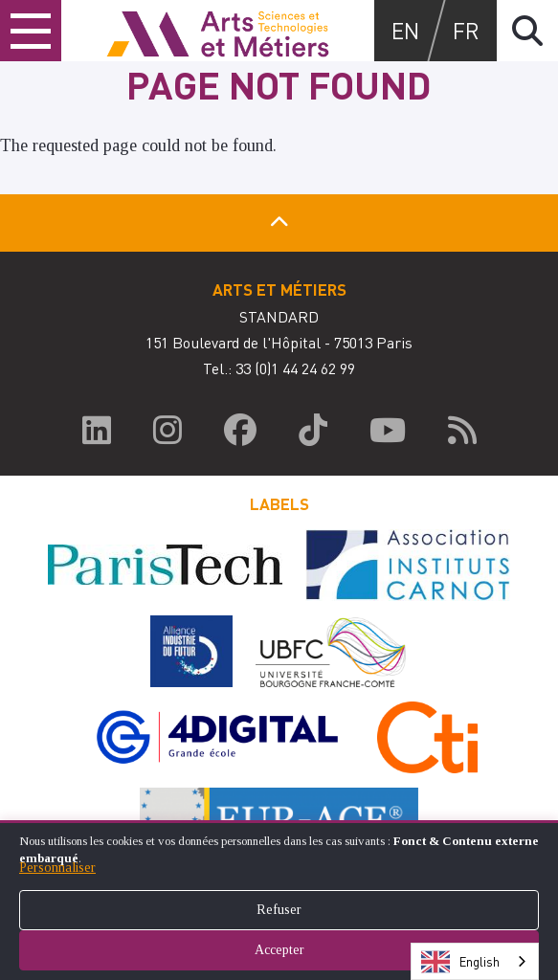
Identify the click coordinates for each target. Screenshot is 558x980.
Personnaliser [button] (57, 868)
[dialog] (279, 900)
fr (466, 30)
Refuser (279, 910)
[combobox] (475, 961)
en (405, 30)
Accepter (279, 950)
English (460, 962)
